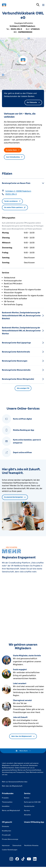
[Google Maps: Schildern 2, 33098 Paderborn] (18, 191)
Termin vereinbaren (12, 201)
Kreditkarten (7, 831)
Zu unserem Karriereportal (15, 497)
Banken (27, 798)
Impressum (6, 845)
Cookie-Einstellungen (10, 850)
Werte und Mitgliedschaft (11, 811)
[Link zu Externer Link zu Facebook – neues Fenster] (17, 859)
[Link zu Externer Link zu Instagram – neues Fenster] (11, 859)
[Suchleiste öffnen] (38, 5)
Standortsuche (29, 806)
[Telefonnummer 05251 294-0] (11, 194)
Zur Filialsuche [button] (33, 102)
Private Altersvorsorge (10, 839)
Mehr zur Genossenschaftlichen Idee (15, 782)
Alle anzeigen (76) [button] (23, 388)
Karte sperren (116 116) (32, 802)
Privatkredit (6, 835)
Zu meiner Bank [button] (13, 150)
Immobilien (6, 806)
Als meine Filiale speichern (15, 207)
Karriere (27, 811)
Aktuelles (27, 815)
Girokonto (5, 826)
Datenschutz (17, 845)
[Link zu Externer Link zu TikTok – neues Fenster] (23, 859)
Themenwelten (7, 802)
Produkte (5, 798)
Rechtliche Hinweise (31, 845)
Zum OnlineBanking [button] (14, 157)
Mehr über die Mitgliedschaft (23, 736)
